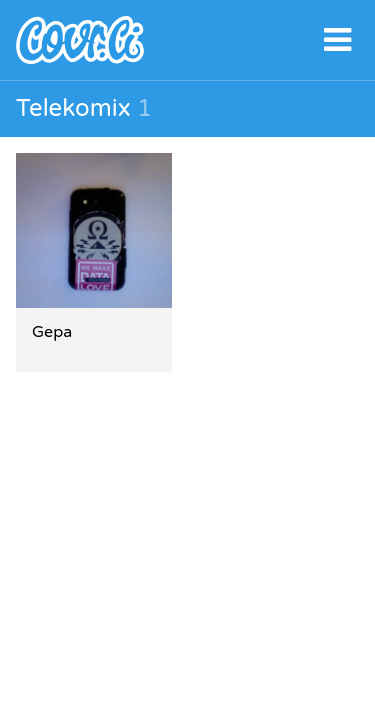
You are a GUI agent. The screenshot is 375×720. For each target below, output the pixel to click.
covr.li (187, 40)
